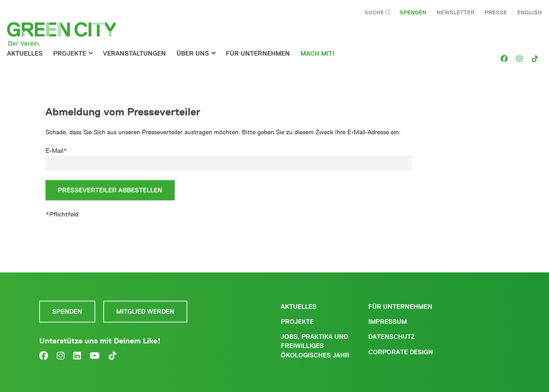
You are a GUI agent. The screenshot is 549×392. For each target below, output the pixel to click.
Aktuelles (25, 54)
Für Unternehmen (400, 307)
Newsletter (456, 12)
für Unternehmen (258, 54)
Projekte (70, 54)
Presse (496, 12)
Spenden (413, 12)
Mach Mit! (318, 54)
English (530, 12)
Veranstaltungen (134, 54)
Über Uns (193, 54)
